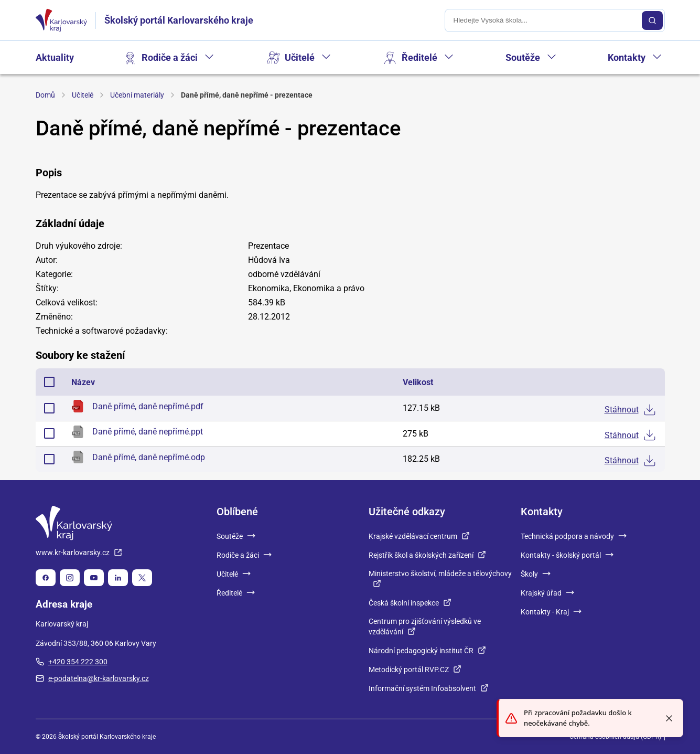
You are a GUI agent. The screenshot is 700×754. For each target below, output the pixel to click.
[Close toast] (669, 718)
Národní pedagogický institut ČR (427, 651)
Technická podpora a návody (574, 536)
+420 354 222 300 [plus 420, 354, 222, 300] (72, 662)
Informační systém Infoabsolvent (429, 688)
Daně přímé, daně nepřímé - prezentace (247, 95)
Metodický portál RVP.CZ (415, 670)
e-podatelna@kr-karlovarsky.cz (92, 678)
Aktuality (55, 57)
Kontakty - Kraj (551, 612)
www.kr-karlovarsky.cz (79, 553)
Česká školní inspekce (410, 603)
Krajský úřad (547, 593)
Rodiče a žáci (170, 57)
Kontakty (627, 57)
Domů (45, 95)
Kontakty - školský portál (567, 555)
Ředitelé (419, 57)
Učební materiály (137, 95)
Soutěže (523, 57)
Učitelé (300, 57)
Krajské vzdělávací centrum (419, 536)
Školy (536, 574)
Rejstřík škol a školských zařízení (427, 555)
